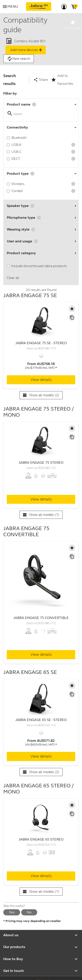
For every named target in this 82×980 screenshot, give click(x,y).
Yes (12, 912)
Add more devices (27, 50)
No (29, 912)
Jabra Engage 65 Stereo (41, 839)
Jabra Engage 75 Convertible (41, 618)
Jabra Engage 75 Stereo (41, 463)
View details (41, 380)
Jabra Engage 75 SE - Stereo (41, 343)
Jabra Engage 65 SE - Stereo (41, 720)
